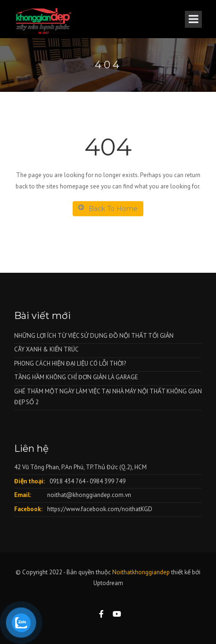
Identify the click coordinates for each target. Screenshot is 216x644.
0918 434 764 (67, 481)
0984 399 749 (108, 481)
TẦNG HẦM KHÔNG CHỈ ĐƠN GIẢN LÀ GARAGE (76, 377)
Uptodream (108, 583)
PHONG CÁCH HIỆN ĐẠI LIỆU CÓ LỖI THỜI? (70, 363)
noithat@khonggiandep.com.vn (89, 495)
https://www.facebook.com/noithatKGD (100, 509)
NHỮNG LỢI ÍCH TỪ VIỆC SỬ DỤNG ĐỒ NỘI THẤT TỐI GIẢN (94, 336)
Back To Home (108, 208)
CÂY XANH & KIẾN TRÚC (46, 349)
